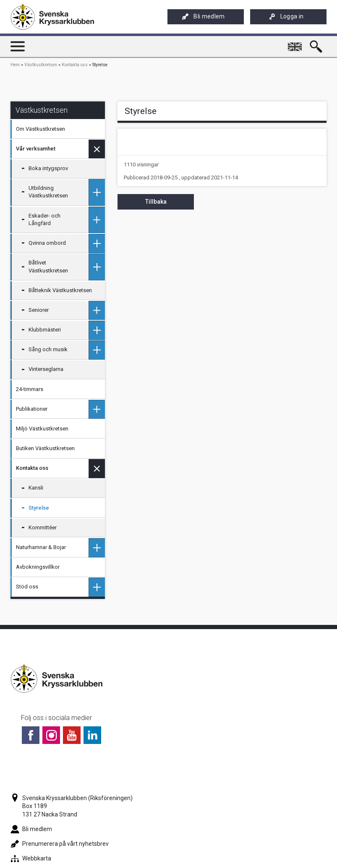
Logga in (286, 17)
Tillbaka (156, 202)
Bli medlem (203, 17)
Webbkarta (31, 858)
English (296, 43)
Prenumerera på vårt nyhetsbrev (60, 844)
